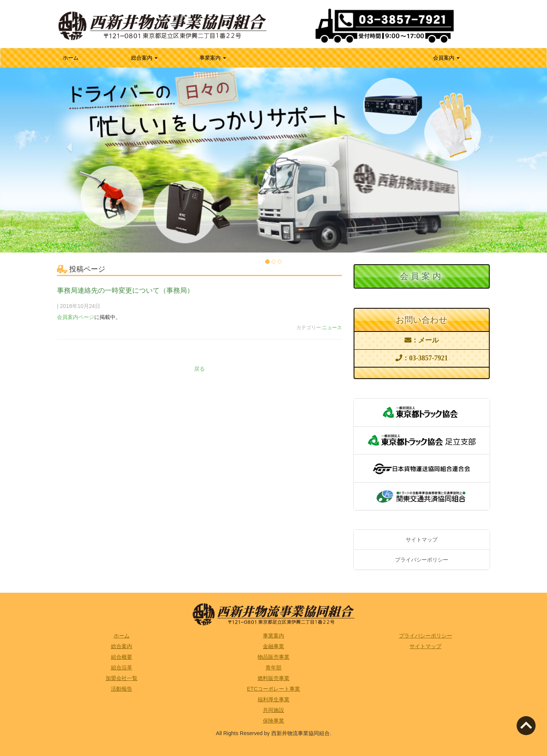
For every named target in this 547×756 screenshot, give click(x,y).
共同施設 (273, 710)
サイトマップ (422, 540)
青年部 (273, 668)
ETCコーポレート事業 (273, 689)
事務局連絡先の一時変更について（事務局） (125, 290)
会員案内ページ (76, 317)
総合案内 (144, 58)
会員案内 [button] (446, 58)
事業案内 (213, 58)
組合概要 (122, 657)
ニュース (332, 328)
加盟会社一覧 (122, 678)
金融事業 (273, 646)
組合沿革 (122, 668)
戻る (199, 369)
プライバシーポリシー (422, 560)
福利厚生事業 (273, 699)
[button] (69, 196)
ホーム (81, 57)
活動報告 (122, 689)
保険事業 (273, 721)
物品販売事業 (273, 657)
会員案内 (422, 276)
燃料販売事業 (273, 678)
